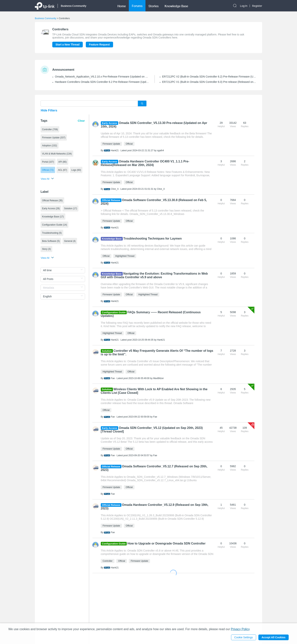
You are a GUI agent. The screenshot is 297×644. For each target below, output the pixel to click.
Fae (113, 378)
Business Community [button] (74, 6)
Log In (244, 6)
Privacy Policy (240, 629)
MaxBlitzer (159, 378)
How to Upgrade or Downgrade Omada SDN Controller (166, 543)
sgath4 (160, 150)
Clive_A (115, 189)
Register (257, 6)
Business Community (46, 18)
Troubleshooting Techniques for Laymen (152, 239)
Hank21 (115, 150)
